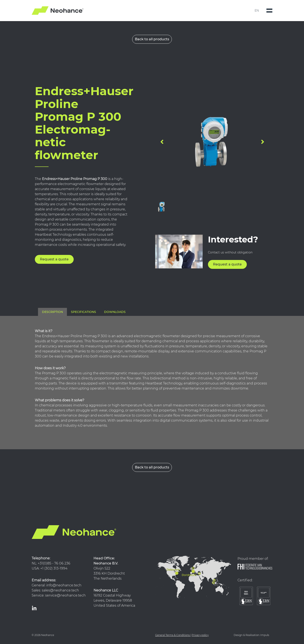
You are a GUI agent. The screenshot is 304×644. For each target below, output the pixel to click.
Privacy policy (200, 635)
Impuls (265, 635)
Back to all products (152, 39)
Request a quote (54, 259)
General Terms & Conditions (172, 635)
